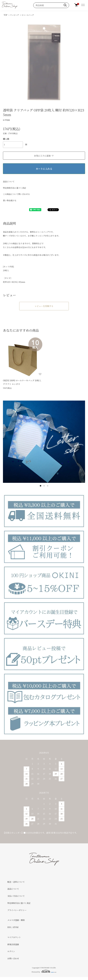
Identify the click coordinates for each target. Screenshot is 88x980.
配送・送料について (16, 882)
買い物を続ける (10, 200)
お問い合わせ (13, 958)
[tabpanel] (44, 442)
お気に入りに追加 (44, 156)
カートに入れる (44, 169)
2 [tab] (44, 486)
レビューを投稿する (44, 306)
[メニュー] (83, 5)
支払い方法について (16, 896)
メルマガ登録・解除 (16, 920)
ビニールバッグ (28, 15)
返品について (9, 181)
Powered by (44, 971)
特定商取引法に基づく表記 (14, 188)
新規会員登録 (13, 944)
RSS (9, 927)
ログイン (11, 951)
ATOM (16, 927)
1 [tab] (41, 486)
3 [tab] (48, 486)
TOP (6, 15)
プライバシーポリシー (17, 910)
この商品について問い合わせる (16, 194)
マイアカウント (14, 937)
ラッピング (14, 15)
